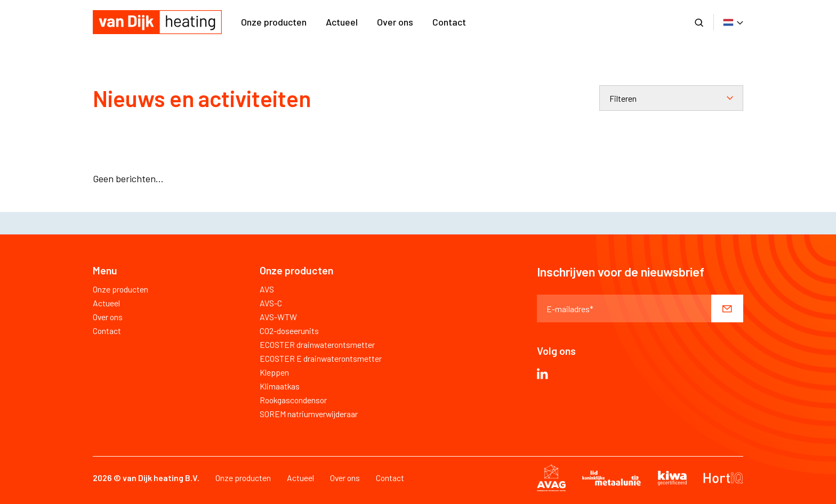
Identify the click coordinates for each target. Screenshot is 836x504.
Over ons (395, 22)
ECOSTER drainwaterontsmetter (317, 344)
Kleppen (274, 372)
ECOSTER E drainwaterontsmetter (321, 358)
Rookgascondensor (293, 400)
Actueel (342, 22)
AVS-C (271, 303)
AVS (267, 289)
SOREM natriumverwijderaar (309, 414)
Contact (449, 22)
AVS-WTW (278, 317)
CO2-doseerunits (289, 331)
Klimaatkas (280, 386)
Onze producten (274, 22)
